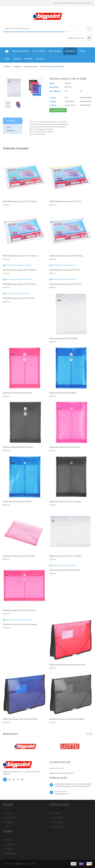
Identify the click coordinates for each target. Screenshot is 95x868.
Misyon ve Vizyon (12, 854)
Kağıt (7, 59)
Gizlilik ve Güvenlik (59, 827)
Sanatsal (17, 59)
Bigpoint (19, 864)
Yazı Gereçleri (39, 51)
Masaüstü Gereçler (21, 51)
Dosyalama (70, 51)
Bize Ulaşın (10, 844)
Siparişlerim (10, 822)
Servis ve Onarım (58, 822)
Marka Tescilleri (58, 818)
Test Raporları (57, 813)
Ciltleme (82, 51)
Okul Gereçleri (55, 51)
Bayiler (8, 840)
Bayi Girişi (59, 3)
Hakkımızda (10, 849)
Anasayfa (7, 67)
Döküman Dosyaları (31, 67)
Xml (7, 827)
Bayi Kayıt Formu (71, 3)
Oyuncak (40, 59)
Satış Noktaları (58, 110)
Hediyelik (29, 59)
